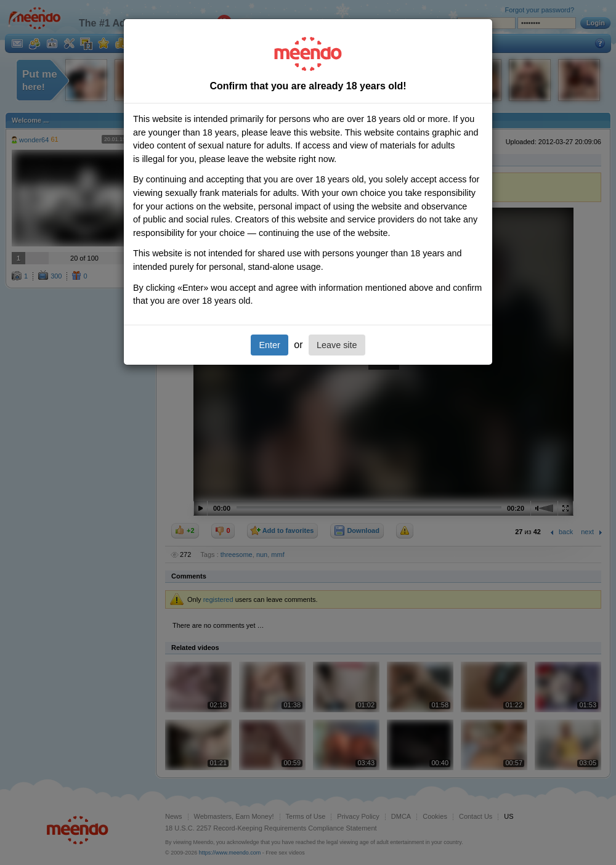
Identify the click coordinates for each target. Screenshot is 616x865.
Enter (269, 345)
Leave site (337, 345)
